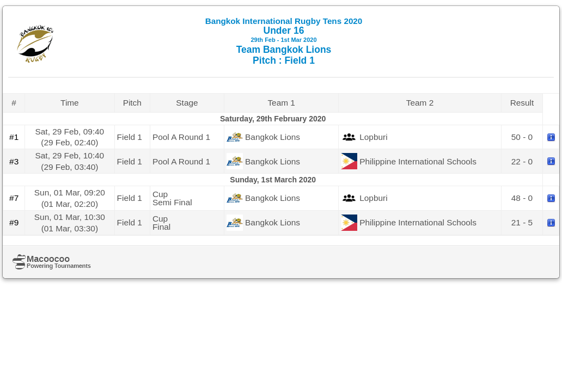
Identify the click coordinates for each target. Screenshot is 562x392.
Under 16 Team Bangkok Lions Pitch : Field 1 (284, 41)
